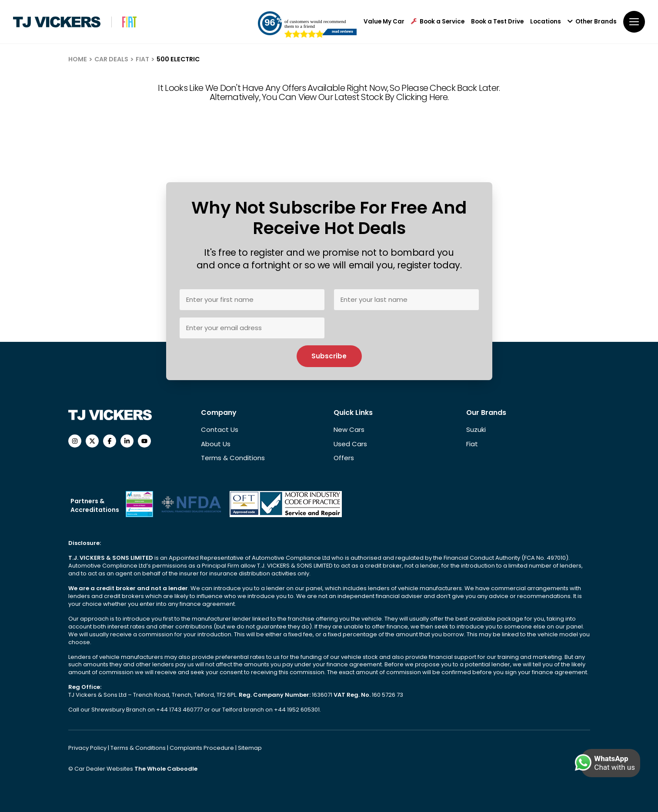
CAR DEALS (111, 59)
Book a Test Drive (497, 22)
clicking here (422, 97)
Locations (546, 22)
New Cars (349, 429)
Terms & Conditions (233, 458)
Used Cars (350, 444)
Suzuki (476, 429)
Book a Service (438, 22)
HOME (78, 59)
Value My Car (384, 22)
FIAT (142, 59)
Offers (344, 458)
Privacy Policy (88, 748)
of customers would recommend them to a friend (315, 24)
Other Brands (592, 22)
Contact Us (220, 429)
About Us (216, 444)
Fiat (472, 444)
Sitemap (250, 748)
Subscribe (329, 356)
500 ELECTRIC (178, 59)
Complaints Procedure (202, 748)
